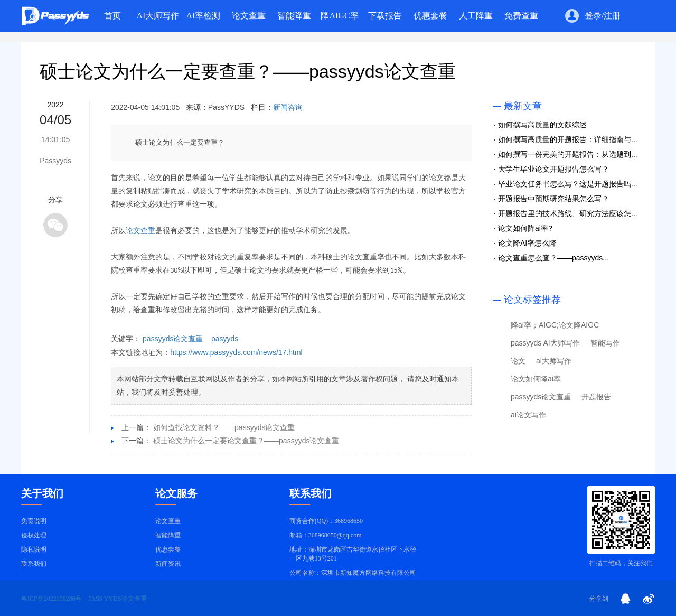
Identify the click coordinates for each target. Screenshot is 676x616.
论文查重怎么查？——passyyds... (553, 258)
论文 (518, 361)
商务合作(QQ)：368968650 (326, 521)
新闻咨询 (288, 107)
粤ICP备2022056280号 (51, 599)
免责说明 (34, 521)
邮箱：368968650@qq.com (326, 535)
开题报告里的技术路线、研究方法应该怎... (568, 213)
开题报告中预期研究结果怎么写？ (553, 199)
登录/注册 (603, 16)
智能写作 (605, 343)
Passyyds (55, 161)
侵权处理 (34, 535)
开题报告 (596, 397)
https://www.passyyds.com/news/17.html (236, 352)
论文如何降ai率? (525, 228)
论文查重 (140, 231)
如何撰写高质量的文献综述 (542, 125)
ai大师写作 (554, 361)
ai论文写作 (528, 415)
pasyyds (225, 339)
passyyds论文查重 (173, 339)
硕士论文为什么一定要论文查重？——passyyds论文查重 (246, 441)
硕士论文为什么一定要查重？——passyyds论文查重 (248, 71)
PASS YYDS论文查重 (118, 599)
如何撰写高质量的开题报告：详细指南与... (568, 139)
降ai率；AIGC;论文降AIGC (555, 325)
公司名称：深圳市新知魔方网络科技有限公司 (353, 573)
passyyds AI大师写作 (545, 343)
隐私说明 (34, 549)
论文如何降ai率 (536, 379)
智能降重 (168, 535)
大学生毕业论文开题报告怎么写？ (553, 169)
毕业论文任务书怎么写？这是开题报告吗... (568, 184)
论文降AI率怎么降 (527, 243)
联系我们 (34, 564)
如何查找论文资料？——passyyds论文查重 (224, 427)
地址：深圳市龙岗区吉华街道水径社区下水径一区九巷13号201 (353, 554)
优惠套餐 (168, 549)
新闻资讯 (168, 564)
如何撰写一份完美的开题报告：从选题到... (568, 154)
